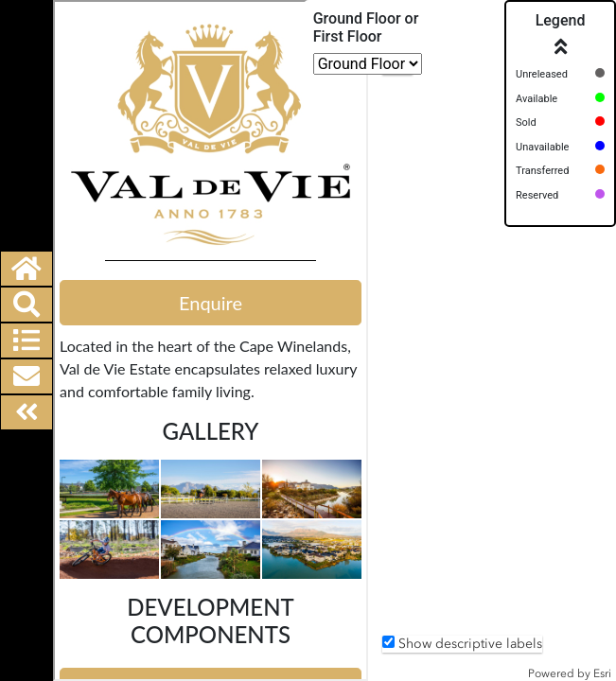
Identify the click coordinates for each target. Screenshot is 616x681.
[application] (492, 340)
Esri (602, 673)
